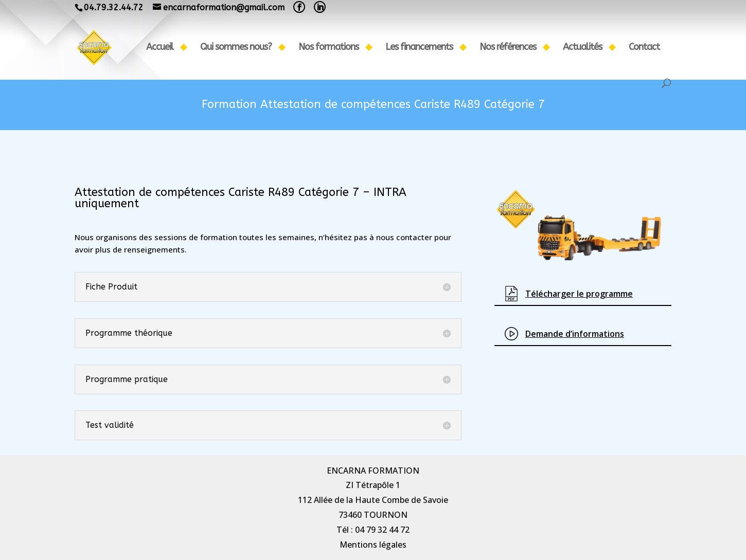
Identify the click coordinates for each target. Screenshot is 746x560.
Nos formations (328, 48)
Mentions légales (373, 545)
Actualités (582, 48)
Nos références (508, 48)
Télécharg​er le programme (579, 294)
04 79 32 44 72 (382, 530)
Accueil (160, 48)
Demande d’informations (575, 334)
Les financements (419, 48)
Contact (644, 48)
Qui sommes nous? (236, 48)
